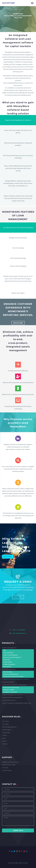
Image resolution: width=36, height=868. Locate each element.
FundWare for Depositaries (10, 692)
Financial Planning (8, 653)
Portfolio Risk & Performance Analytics (13, 677)
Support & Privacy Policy (11, 762)
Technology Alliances (9, 727)
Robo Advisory (7, 667)
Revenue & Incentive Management (12, 657)
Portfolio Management (9, 664)
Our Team (6, 724)
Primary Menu (32, 3)
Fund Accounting (8, 672)
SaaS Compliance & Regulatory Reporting (17, 703)
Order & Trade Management (10, 655)
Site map (5, 768)
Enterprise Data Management (12, 697)
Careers (5, 744)
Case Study (6, 733)
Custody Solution (8, 682)
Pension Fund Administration (11, 674)
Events (4, 741)
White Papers (7, 730)
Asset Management (9, 669)
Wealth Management (9, 648)
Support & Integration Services (13, 695)
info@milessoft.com (21, 633)
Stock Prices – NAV (9, 765)
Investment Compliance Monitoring (14, 685)
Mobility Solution (8, 662)
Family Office (7, 660)
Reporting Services (9, 700)
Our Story (6, 721)
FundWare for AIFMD (9, 690)
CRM (4, 650)
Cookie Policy (7, 770)
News (4, 738)
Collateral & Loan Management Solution (16, 679)
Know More (18, 323)
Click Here (8, 557)
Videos (5, 735)
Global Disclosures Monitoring (11, 687)
